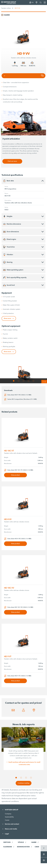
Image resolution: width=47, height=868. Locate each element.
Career (7, 820)
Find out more (12, 161)
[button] (14, 381)
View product (15, 475)
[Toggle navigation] (4, 76)
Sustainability (9, 817)
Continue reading (24, 783)
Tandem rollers (6, 8)
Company (8, 814)
